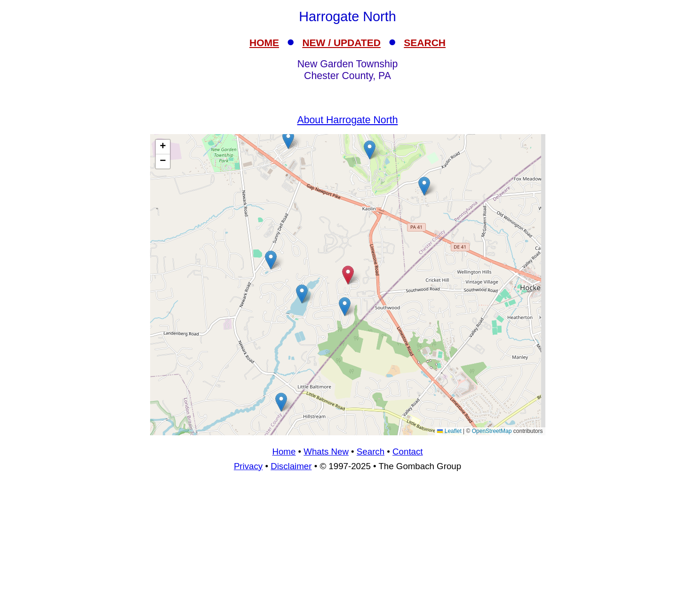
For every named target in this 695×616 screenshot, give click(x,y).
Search (371, 452)
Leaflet (449, 431)
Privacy (248, 466)
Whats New (326, 452)
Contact (407, 452)
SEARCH (425, 43)
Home (284, 452)
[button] (288, 140)
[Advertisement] (348, 548)
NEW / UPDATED (341, 43)
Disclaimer (291, 466)
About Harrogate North (348, 120)
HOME (264, 43)
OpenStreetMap (492, 431)
